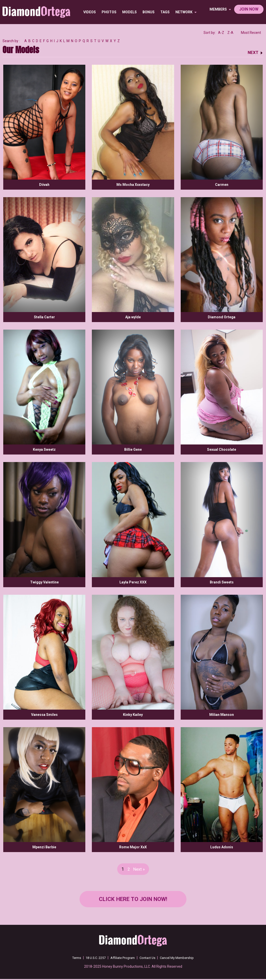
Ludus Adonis (222, 847)
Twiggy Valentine (44, 582)
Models (130, 12)
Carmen (222, 185)
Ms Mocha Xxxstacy (133, 185)
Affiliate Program (122, 959)
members (220, 9)
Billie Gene (133, 449)
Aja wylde (133, 317)
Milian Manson (222, 715)
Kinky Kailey (133, 715)
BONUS (149, 12)
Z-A (230, 33)
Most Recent (251, 33)
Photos (109, 12)
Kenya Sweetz (44, 449)
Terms (71, 959)
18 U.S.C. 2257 (93, 959)
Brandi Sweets (222, 582)
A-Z (221, 33)
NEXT (253, 52)
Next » (139, 869)
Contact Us (149, 959)
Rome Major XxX (133, 847)
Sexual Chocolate (222, 449)
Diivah (44, 185)
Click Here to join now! (133, 900)
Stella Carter (44, 317)
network (186, 12)
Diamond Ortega (222, 317)
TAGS (165, 12)
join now (249, 9)
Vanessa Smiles (44, 715)
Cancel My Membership (181, 959)
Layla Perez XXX (133, 582)
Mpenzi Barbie (44, 847)
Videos (90, 12)
